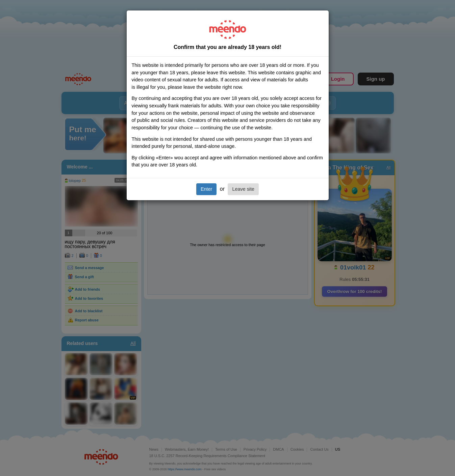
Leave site (243, 189)
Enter (206, 189)
